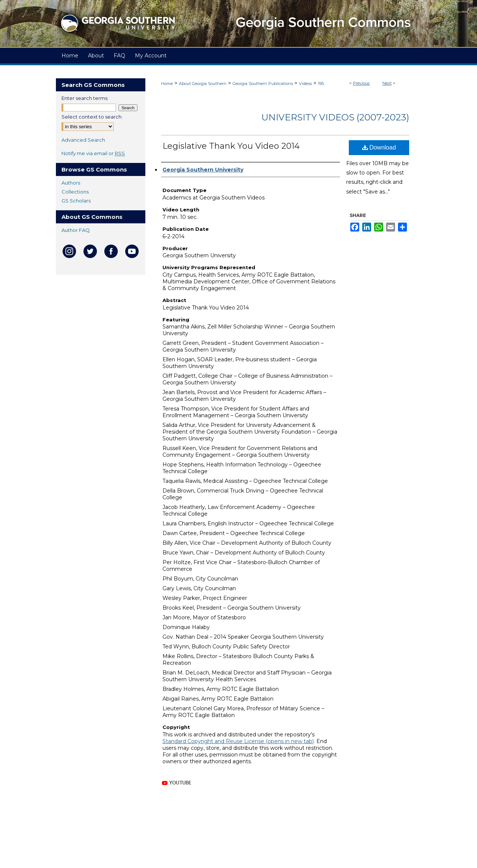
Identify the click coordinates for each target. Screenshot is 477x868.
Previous (361, 83)
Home (167, 84)
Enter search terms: (85, 98)
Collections (75, 192)
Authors (71, 183)
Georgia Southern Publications (263, 84)
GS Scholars (76, 201)
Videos (305, 84)
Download (379, 147)
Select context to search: (92, 117)
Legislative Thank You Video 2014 (231, 146)
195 (321, 84)
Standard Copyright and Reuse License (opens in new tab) (238, 741)
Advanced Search (83, 140)
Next (387, 83)
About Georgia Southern (203, 84)
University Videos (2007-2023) (335, 117)
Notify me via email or (93, 153)
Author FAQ (76, 230)
